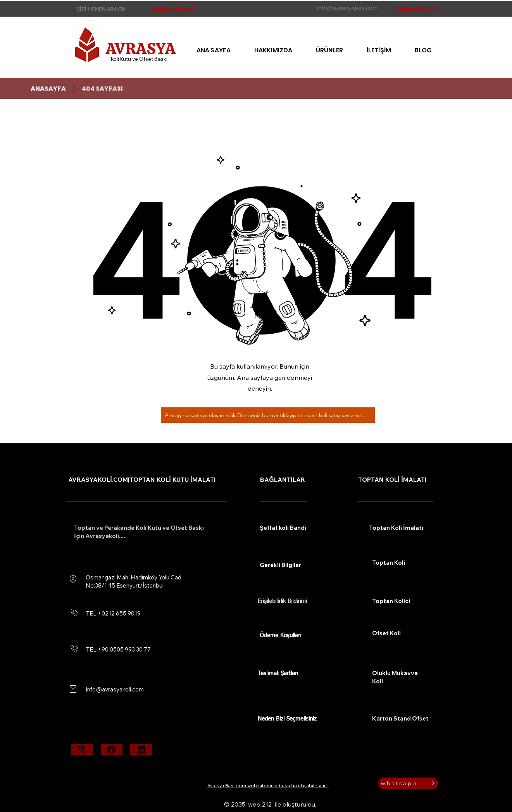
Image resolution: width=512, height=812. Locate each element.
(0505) (162, 10)
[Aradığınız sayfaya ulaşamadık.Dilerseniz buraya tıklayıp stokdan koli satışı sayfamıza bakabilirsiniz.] (268, 415)
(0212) (403, 9)
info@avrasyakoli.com (115, 689)
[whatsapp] (408, 783)
